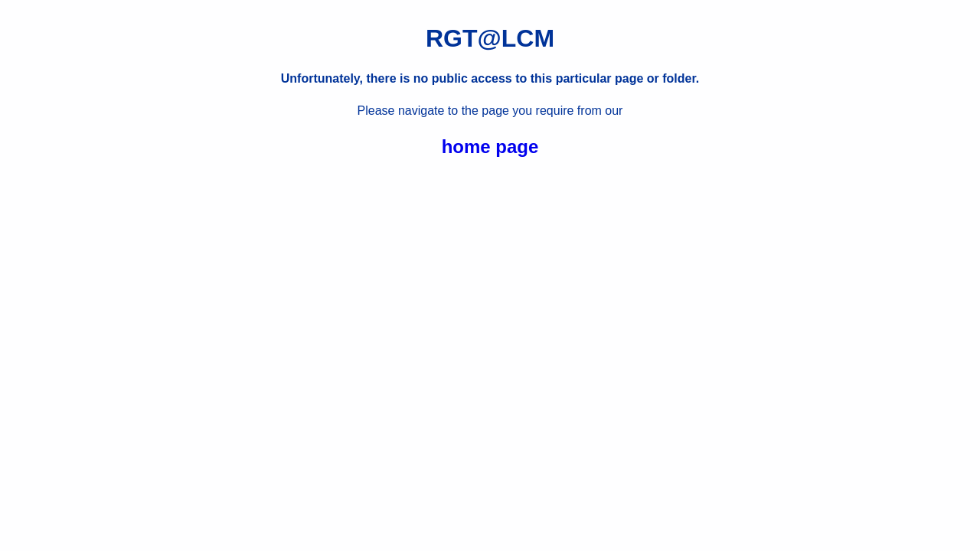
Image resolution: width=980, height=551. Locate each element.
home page (490, 147)
